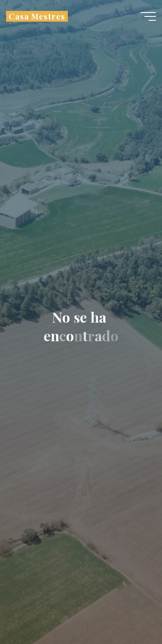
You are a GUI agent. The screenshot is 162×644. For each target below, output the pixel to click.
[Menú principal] (148, 16)
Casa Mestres (37, 16)
